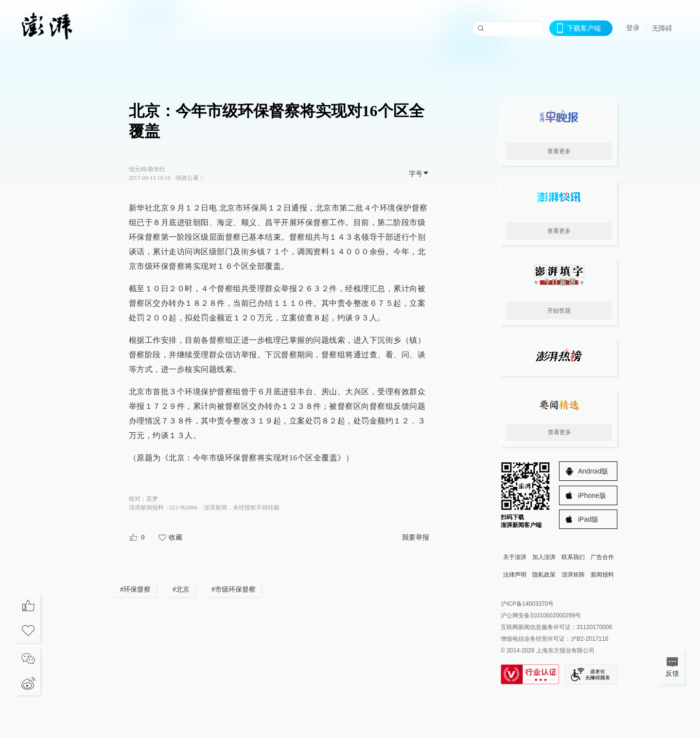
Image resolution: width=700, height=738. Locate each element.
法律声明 (515, 575)
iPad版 (588, 519)
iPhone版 (592, 495)
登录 (633, 28)
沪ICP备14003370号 (527, 604)
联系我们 (573, 557)
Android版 (593, 471)
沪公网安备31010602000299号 (541, 615)
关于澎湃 (515, 557)
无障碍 (662, 28)
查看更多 (559, 151)
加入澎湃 (544, 557)
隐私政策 (544, 575)
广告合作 (602, 557)
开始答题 (559, 311)
